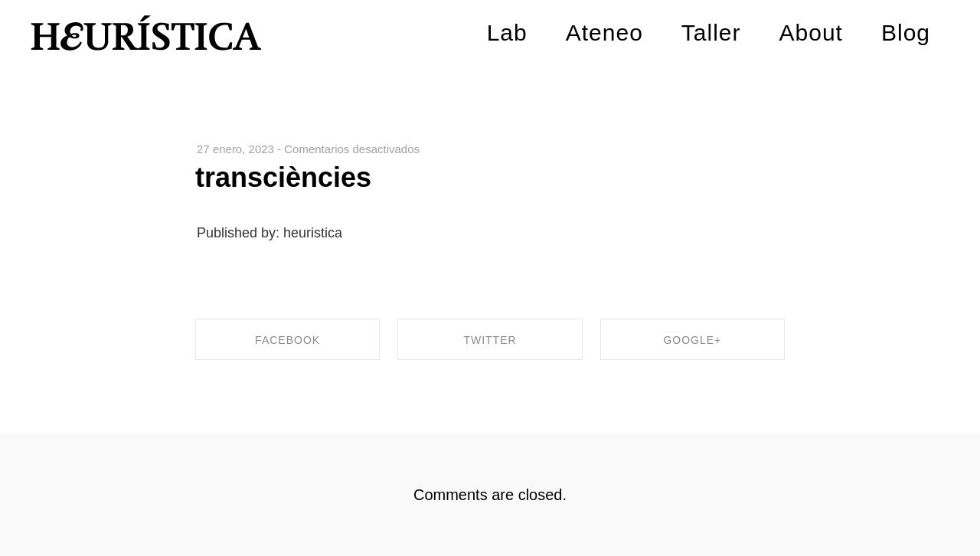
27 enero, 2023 (235, 149)
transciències (283, 177)
